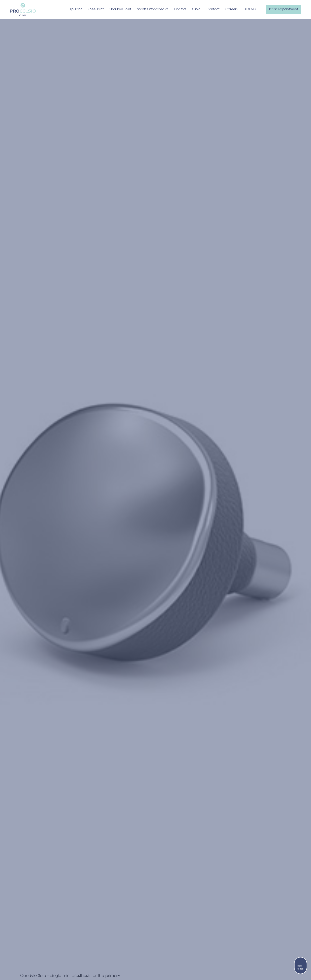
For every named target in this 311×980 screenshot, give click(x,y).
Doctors (180, 9)
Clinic (196, 9)
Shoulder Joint (120, 9)
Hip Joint (75, 9)
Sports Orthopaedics (153, 9)
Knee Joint (96, 9)
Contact (213, 9)
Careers (231, 9)
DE (246, 9)
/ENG (252, 9)
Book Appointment (284, 9)
